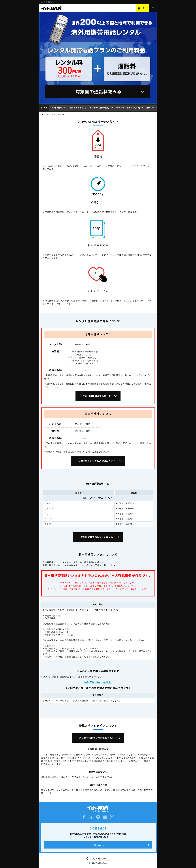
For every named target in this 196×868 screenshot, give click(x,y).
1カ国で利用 (56, 108)
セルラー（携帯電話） (100, 108)
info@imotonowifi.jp (98, 682)
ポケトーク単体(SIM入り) (128, 108)
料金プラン (51, 115)
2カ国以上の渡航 (76, 108)
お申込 (144, 8)
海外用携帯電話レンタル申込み (97, 537)
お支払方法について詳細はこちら (97, 738)
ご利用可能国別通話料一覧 (97, 396)
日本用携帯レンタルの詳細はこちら (97, 461)
